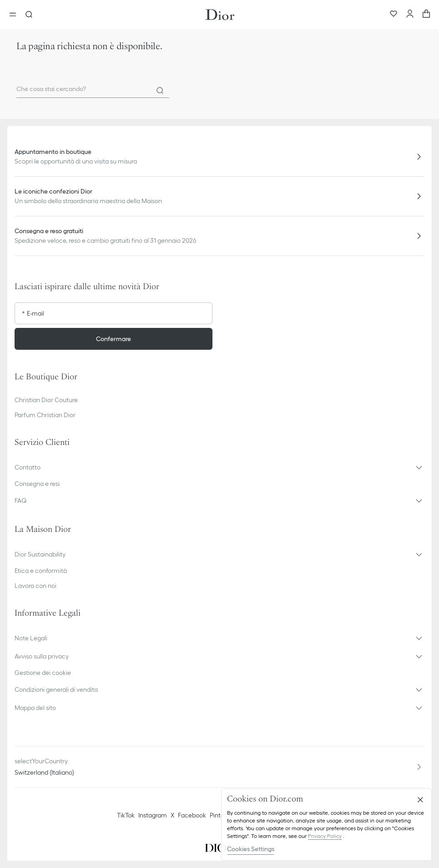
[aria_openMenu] (15, 15)
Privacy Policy (325, 836)
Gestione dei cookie (43, 673)
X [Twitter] (172, 815)
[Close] (420, 800)
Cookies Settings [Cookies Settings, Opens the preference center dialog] (251, 849)
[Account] (410, 15)
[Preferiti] (394, 15)
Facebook (192, 815)
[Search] (160, 91)
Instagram (153, 815)
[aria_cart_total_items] (426, 15)
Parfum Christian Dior (45, 415)
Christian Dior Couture (46, 400)
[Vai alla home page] (220, 15)
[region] (326, 825)
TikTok (126, 815)
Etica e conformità (41, 571)
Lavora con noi (35, 586)
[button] (219, 467)
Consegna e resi (37, 484)
